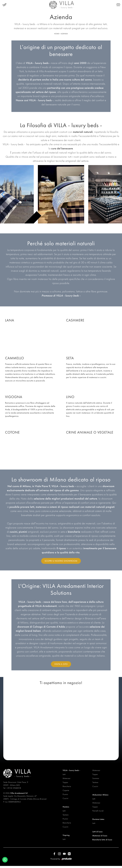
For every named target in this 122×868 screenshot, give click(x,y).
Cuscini (65, 798)
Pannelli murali (98, 811)
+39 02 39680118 (14, 788)
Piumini (65, 794)
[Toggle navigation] (118, 5)
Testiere (66, 815)
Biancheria (67, 786)
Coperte (66, 790)
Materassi (67, 778)
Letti (64, 774)
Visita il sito (61, 664)
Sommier (96, 778)
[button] (3, 194)
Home (57, 34)
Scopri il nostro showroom (61, 561)
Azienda (64, 34)
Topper (65, 782)
